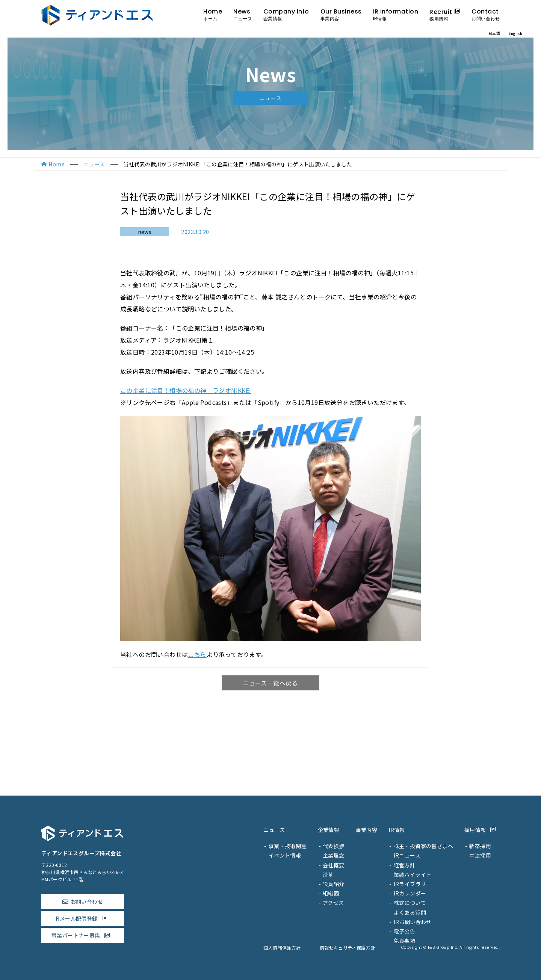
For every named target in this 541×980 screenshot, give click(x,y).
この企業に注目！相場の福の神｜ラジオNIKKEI (186, 390)
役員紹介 (334, 884)
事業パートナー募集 (83, 935)
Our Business (341, 15)
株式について (410, 903)
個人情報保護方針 (282, 948)
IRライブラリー (413, 884)
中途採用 (480, 855)
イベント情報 (285, 855)
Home (213, 15)
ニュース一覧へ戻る (270, 683)
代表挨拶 (334, 846)
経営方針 (405, 865)
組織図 (331, 893)
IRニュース (407, 855)
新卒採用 (480, 846)
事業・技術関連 (288, 846)
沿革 (328, 874)
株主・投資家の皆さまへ (423, 846)
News (243, 15)
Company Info (286, 15)
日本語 (494, 33)
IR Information (396, 15)
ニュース (94, 164)
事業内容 (367, 830)
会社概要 (334, 865)
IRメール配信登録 (83, 918)
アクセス (333, 903)
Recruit (445, 15)
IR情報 (397, 830)
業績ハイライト (413, 874)
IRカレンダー (410, 893)
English (516, 33)
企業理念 (334, 855)
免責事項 (405, 941)
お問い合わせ (87, 901)
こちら (197, 654)
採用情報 (482, 830)
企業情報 (329, 830)
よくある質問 (410, 912)
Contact (486, 15)
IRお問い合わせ (413, 922)
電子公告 (405, 931)
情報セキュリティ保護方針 (348, 948)
